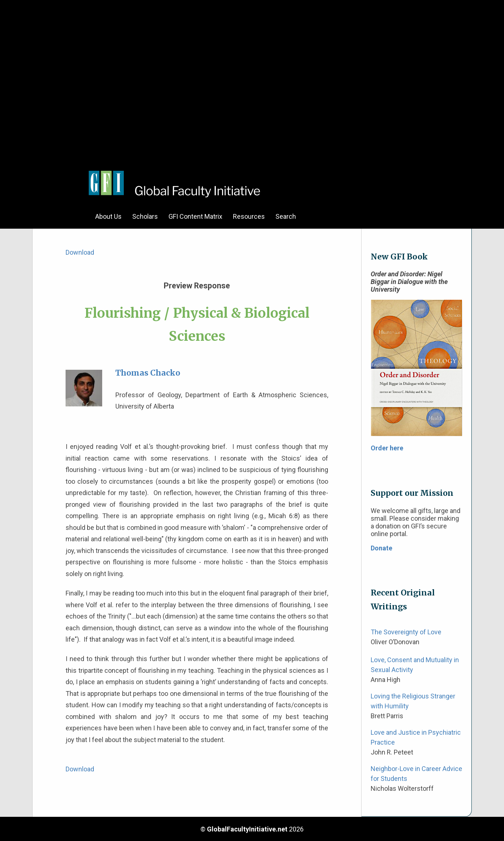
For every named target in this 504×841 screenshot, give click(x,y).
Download (80, 252)
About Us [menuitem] (108, 216)
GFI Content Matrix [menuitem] (195, 216)
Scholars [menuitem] (145, 216)
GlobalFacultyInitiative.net (247, 829)
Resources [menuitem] (249, 216)
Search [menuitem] (286, 216)
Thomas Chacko (148, 373)
